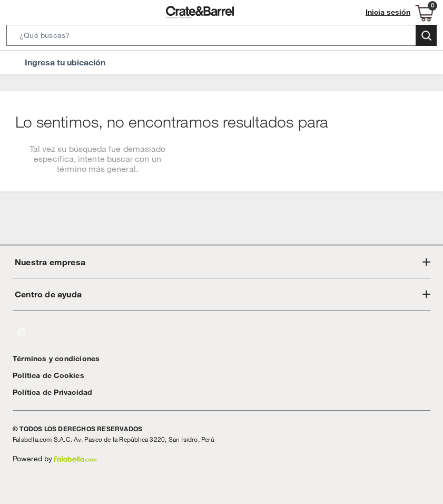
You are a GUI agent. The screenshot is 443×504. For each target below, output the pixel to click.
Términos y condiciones (51, 358)
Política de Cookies (43, 375)
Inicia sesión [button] (391, 12)
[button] (221, 37)
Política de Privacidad (48, 392)
